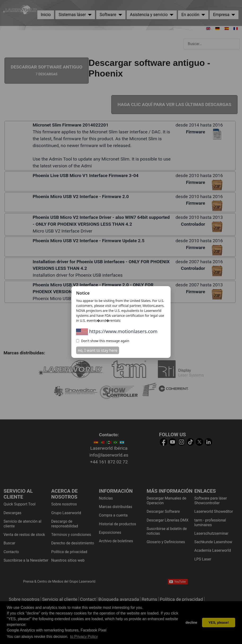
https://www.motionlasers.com (117, 331)
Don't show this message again (103, 341)
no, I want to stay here (98, 350)
